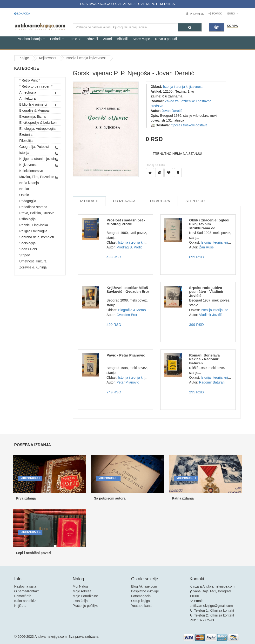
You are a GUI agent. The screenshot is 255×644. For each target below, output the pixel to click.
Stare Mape (141, 39)
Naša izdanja (29, 183)
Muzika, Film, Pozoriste (37, 177)
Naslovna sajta (25, 586)
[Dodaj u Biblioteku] (159, 173)
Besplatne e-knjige (145, 591)
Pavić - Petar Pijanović (126, 355)
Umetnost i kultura (33, 261)
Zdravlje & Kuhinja (33, 267)
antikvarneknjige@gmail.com (211, 606)
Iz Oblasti (89, 201)
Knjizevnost (48, 58)
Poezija (206, 310)
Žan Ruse (206, 247)
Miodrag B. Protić (129, 247)
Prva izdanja (26, 498)
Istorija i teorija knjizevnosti (86, 58)
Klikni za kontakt (222, 610)
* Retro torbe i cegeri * (36, 86)
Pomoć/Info (23, 596)
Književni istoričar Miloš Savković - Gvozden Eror (128, 290)
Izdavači (92, 39)
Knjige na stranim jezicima (39, 159)
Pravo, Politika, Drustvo (37, 213)
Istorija (24, 153)
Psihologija (27, 219)
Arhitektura (27, 98)
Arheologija (28, 92)
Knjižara (20, 606)
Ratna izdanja (183, 498)
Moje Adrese (82, 591)
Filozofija (26, 141)
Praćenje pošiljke (86, 606)
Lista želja (80, 601)
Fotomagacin (141, 596)
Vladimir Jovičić (211, 315)
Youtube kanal (142, 606)
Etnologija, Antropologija (37, 129)
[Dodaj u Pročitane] (178, 173)
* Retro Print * (30, 80)
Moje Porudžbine (85, 596)
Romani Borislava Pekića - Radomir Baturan (205, 359)
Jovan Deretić (172, 111)
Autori (107, 39)
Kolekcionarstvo (31, 171)
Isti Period (195, 201)
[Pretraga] (190, 27)
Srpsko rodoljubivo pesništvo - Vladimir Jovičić (206, 292)
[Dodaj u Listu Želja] (150, 173)
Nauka (24, 189)
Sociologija (27, 243)
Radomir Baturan (212, 382)
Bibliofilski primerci (33, 104)
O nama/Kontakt (26, 591)
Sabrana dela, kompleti (37, 237)
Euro (233, 14)
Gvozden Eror (127, 315)
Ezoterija (26, 135)
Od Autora (160, 201)
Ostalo (24, 195)
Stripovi (25, 255)
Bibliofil (122, 39)
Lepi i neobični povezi (34, 553)
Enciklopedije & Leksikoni (38, 123)
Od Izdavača (124, 201)
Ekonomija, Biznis (33, 116)
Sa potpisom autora (110, 498)
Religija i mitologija (33, 231)
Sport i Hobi (28, 249)
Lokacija (22, 14)
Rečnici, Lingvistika (34, 225)
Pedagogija (28, 201)
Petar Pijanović (128, 382)
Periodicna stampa (33, 207)
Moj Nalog (80, 586)
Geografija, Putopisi (34, 147)
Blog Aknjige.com (144, 586)
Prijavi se (197, 14)
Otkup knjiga (141, 601)
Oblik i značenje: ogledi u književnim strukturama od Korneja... (209, 226)
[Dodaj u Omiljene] (169, 173)
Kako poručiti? (25, 601)
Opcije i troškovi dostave (189, 125)
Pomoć (217, 14)
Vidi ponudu (29, 478)
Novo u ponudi (166, 39)
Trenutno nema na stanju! (178, 154)
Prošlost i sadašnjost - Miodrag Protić (126, 222)
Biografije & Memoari (35, 110)
